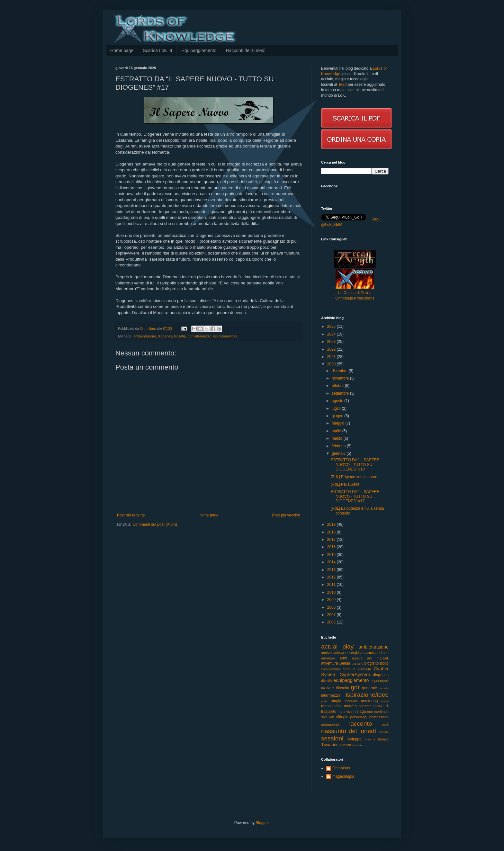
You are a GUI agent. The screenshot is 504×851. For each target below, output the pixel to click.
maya (385, 701)
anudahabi (350, 653)
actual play (337, 646)
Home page (122, 50)
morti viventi (347, 712)
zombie (357, 745)
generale (369, 688)
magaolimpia (343, 776)
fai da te (328, 688)
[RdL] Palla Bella (345, 484)
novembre (341, 378)
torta (337, 745)
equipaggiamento (351, 680)
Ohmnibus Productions (355, 298)
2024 (332, 334)
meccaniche (331, 706)
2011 (332, 585)
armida (357, 658)
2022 (332, 349)
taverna (370, 739)
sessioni (332, 738)
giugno (338, 416)
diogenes (165, 336)
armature (328, 658)
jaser (324, 701)
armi (343, 658)
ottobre (338, 386)
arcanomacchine (374, 653)
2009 (332, 600)
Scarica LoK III (157, 50)
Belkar (345, 663)
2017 (332, 540)
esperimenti (380, 681)
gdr (190, 336)
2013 (332, 570)
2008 (332, 607)
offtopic (342, 717)
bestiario (357, 663)
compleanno (331, 669)
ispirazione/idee (225, 336)
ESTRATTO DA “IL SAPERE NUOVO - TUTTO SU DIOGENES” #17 (355, 496)
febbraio (339, 446)
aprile (337, 431)
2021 (332, 357)
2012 (332, 577)
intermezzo (203, 336)
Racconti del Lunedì (246, 50)
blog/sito (372, 663)
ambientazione (145, 336)
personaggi (359, 717)
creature (349, 669)
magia (336, 701)
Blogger (262, 823)
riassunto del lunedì (349, 731)
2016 (332, 547)
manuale (351, 701)
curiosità (364, 669)
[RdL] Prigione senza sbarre (355, 477)
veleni (346, 745)
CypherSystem (355, 675)
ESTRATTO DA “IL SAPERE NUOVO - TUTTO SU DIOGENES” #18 (355, 465)
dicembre (340, 371)
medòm (350, 706)
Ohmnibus (341, 768)
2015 (332, 555)
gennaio (339, 453)
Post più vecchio (286, 515)
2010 (332, 592)
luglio (337, 408)
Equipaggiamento (199, 50)
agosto (338, 401)
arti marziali (378, 658)
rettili (385, 725)
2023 (332, 342)
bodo (384, 663)
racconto (360, 724)
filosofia (180, 336)
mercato (365, 706)
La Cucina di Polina (355, 293)
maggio (339, 423)
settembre (341, 393)
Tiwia (326, 745)
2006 (332, 622)
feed (343, 85)
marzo (338, 438)
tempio (383, 739)
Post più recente (131, 515)
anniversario (331, 653)
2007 (332, 615)
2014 (332, 562)
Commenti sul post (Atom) (155, 524)
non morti (374, 712)
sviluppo (355, 739)
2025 (332, 327)
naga (362, 712)
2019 (332, 524)
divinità (327, 681)
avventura (330, 663)
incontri (384, 688)
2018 (332, 532)
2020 (332, 364)
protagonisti (330, 724)
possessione (379, 717)
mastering (369, 701)
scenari (384, 732)
